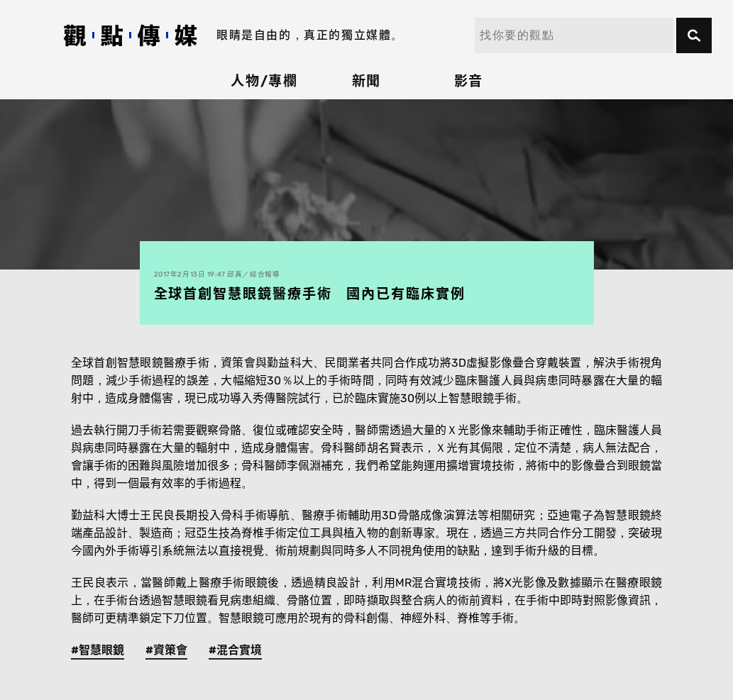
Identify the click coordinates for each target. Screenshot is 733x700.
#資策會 (166, 650)
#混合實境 (235, 650)
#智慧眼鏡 (98, 650)
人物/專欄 (265, 81)
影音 (469, 81)
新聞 (367, 81)
